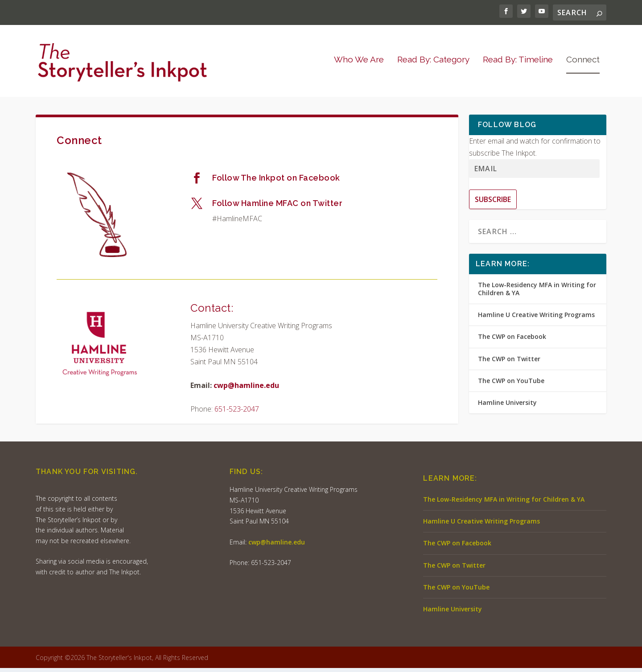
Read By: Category (433, 64)
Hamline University (507, 406)
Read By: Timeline (518, 64)
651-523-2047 (237, 413)
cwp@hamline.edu (246, 389)
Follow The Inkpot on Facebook (276, 182)
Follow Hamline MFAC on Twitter (277, 207)
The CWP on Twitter (509, 363)
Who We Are (359, 64)
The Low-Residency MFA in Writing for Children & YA (537, 293)
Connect (583, 64)
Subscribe (493, 203)
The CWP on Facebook (512, 341)
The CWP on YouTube (511, 385)
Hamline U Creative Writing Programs (536, 319)
